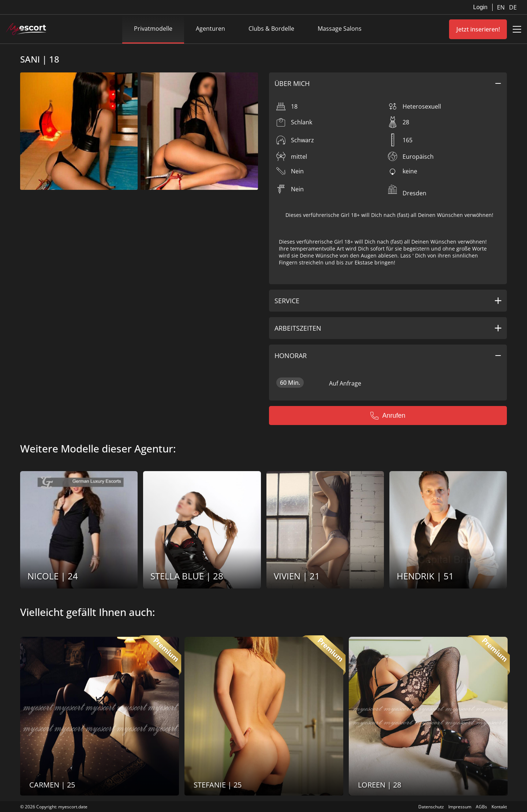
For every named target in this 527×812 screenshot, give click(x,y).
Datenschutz (431, 807)
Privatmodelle (153, 29)
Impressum (460, 807)
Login (480, 7)
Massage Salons (340, 29)
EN (502, 7)
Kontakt (499, 807)
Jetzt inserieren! (478, 29)
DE (513, 7)
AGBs (481, 807)
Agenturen (210, 29)
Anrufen (388, 416)
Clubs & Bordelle (271, 29)
